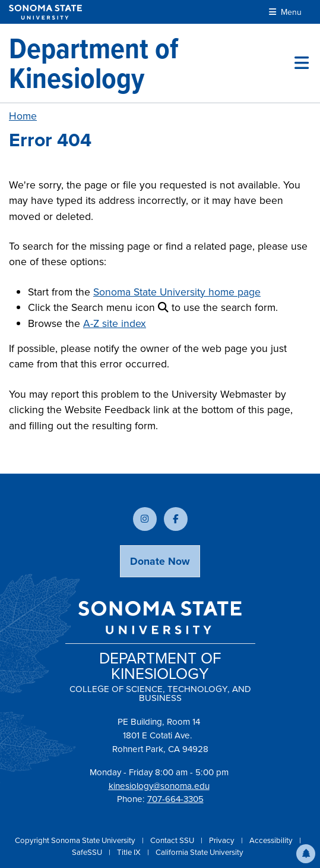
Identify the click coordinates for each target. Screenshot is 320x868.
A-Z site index (115, 323)
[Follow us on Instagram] (145, 519)
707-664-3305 (175, 799)
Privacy (223, 840)
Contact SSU (173, 840)
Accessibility (272, 840)
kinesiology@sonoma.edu (159, 786)
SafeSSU (88, 852)
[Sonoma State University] (45, 12)
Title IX (130, 852)
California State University (199, 852)
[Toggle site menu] (302, 63)
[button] (306, 854)
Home (23, 116)
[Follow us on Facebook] (176, 519)
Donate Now (160, 561)
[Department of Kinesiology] (152, 63)
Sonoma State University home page (177, 292)
